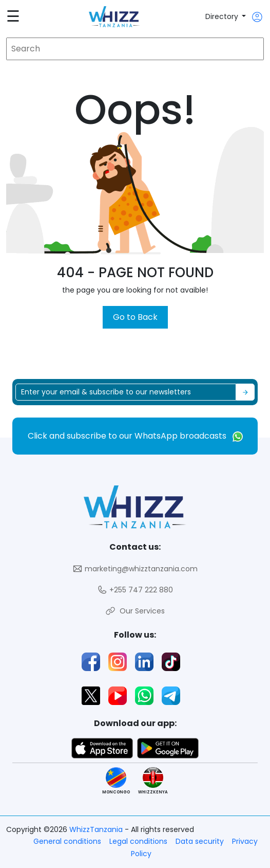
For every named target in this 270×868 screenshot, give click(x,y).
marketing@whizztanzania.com (135, 569)
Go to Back (135, 317)
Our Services (135, 611)
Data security (200, 841)
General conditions (67, 841)
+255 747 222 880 (135, 590)
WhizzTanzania (97, 829)
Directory (223, 16)
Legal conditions (138, 841)
